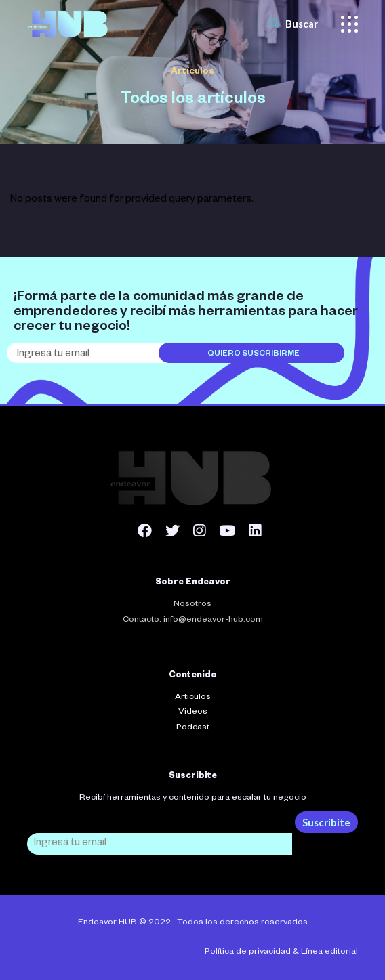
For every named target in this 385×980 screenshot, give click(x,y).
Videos (193, 712)
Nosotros (192, 605)
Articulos (193, 698)
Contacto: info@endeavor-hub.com (193, 620)
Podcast (193, 728)
